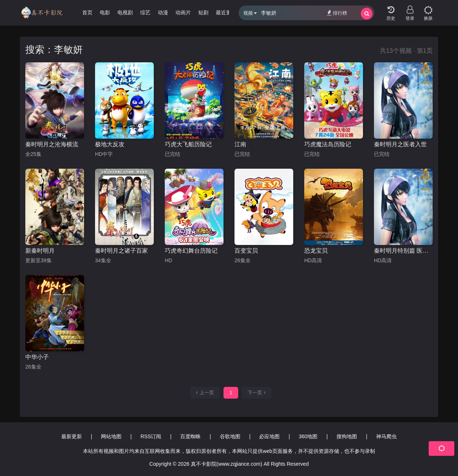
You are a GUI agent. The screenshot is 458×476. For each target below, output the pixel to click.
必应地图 (269, 436)
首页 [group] (87, 12)
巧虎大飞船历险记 (188, 144)
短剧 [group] (203, 12)
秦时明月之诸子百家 (121, 251)
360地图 (308, 436)
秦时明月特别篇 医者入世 (403, 251)
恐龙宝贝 (316, 251)
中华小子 (37, 357)
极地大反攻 (110, 144)
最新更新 (72, 436)
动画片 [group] (183, 12)
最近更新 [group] (226, 12)
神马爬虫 (386, 436)
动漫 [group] (163, 12)
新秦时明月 (40, 251)
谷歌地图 (230, 436)
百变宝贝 (246, 251)
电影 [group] (105, 12)
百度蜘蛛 (190, 436)
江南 (240, 144)
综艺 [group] (145, 12)
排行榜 (337, 13)
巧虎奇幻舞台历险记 (191, 251)
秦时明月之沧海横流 (52, 144)
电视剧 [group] (125, 12)
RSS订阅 (151, 436)
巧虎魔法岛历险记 (328, 144)
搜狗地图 (347, 436)
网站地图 (111, 436)
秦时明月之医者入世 (400, 144)
